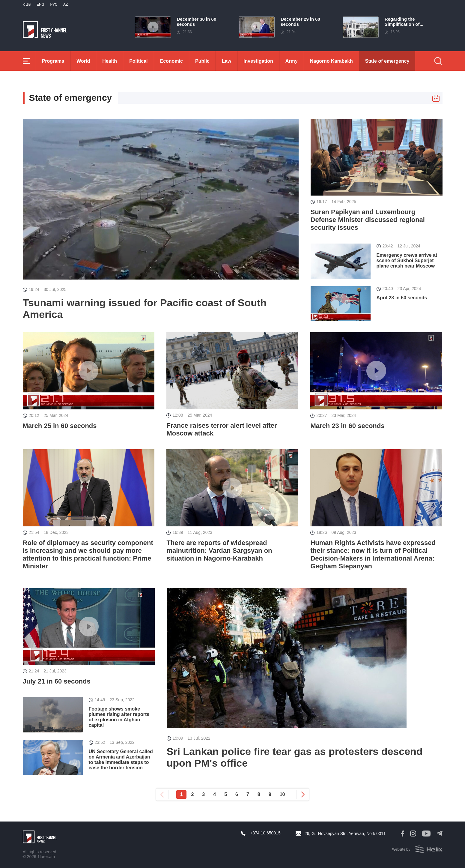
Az (66, 4)
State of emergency (387, 61)
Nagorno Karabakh (331, 61)
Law (227, 61)
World (83, 61)
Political (138, 61)
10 (282, 794)
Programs (53, 61)
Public (202, 61)
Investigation (258, 61)
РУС (54, 4)
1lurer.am (46, 857)
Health (110, 61)
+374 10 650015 (265, 833)
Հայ (27, 4)
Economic (171, 61)
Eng (40, 4)
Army (292, 61)
